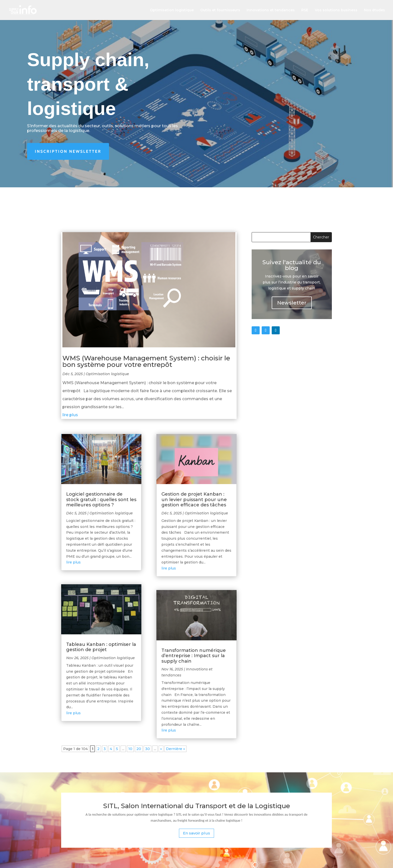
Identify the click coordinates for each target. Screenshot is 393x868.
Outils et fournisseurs (220, 10)
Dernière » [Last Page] (175, 749)
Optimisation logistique (172, 10)
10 (130, 749)
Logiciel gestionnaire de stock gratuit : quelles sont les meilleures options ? (101, 499)
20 (139, 749)
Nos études (374, 10)
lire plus (70, 415)
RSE (305, 10)
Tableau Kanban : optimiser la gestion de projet (101, 647)
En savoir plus (197, 833)
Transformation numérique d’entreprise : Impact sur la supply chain (194, 656)
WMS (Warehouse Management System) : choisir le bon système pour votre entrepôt (146, 361)
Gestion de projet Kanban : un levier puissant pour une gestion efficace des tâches (194, 499)
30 (148, 749)
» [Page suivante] (161, 749)
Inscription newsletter (68, 151)
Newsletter (292, 303)
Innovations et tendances (271, 10)
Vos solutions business (336, 10)
